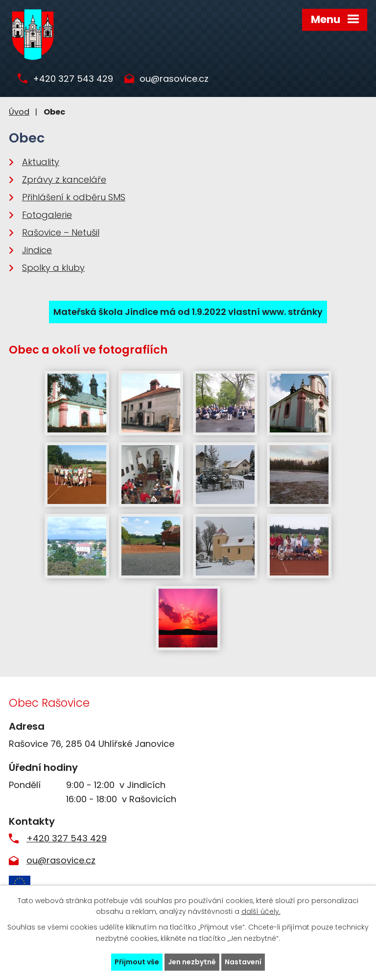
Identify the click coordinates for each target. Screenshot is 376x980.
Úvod (19, 112)
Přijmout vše (137, 962)
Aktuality (41, 162)
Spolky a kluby (53, 268)
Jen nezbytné (192, 962)
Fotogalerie (47, 215)
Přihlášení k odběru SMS (74, 197)
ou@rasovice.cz (174, 79)
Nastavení (243, 962)
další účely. (261, 912)
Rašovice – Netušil (61, 232)
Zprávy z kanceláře (64, 179)
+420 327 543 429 (73, 79)
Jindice (37, 250)
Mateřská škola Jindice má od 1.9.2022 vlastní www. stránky (188, 312)
